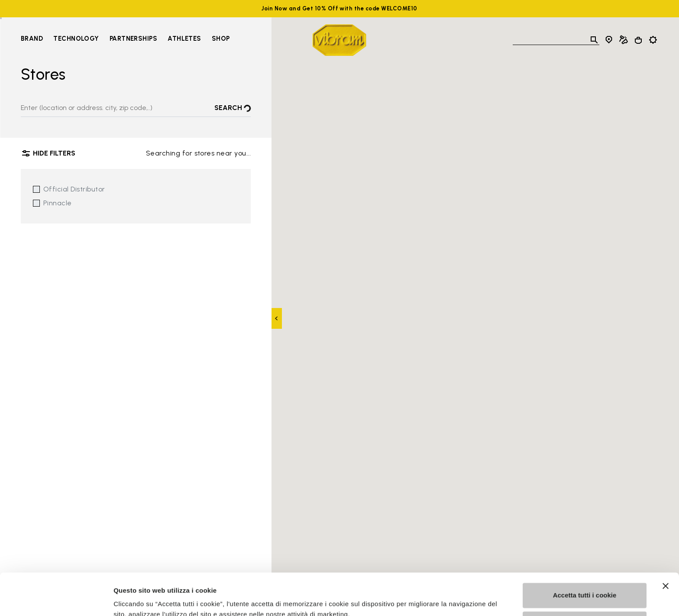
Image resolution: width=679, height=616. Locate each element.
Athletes (184, 39)
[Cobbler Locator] (624, 40)
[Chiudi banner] (666, 547)
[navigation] (125, 40)
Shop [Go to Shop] (221, 39)
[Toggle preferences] (653, 40)
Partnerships (133, 39)
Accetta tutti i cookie (585, 556)
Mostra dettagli (137, 599)
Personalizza (585, 584)
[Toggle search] (594, 40)
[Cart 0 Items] (638, 40)
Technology (76, 39)
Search (233, 109)
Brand (32, 39)
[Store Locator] (609, 40)
